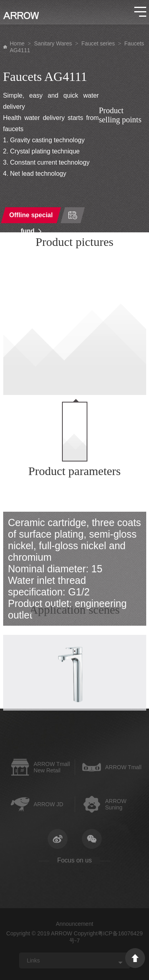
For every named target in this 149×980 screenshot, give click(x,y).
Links (34, 960)
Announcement (74, 924)
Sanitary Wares (53, 43)
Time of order (73, 215)
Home (17, 43)
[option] (75, 324)
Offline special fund (31, 217)
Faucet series (98, 43)
